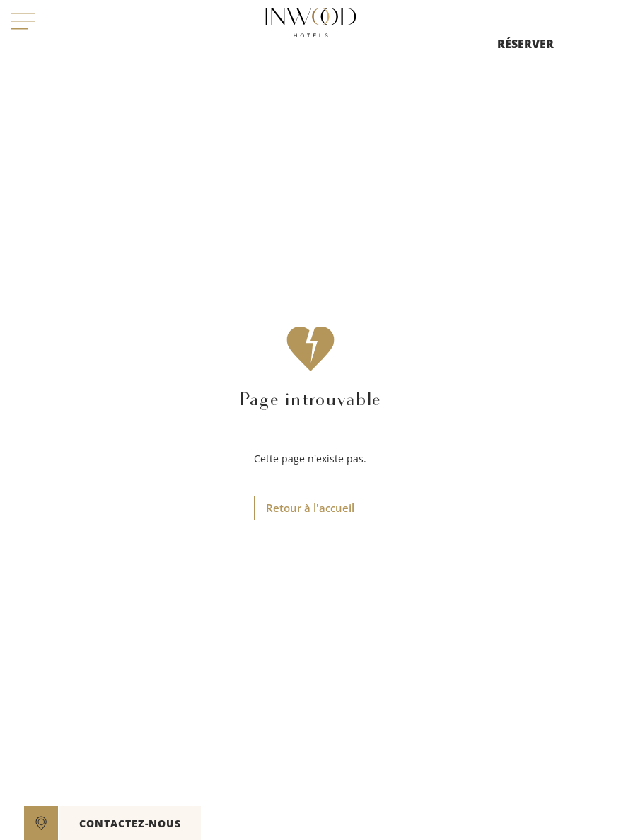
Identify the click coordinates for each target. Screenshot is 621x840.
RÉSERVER (526, 44)
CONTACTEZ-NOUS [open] (130, 823)
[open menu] (23, 22)
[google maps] (41, 823)
